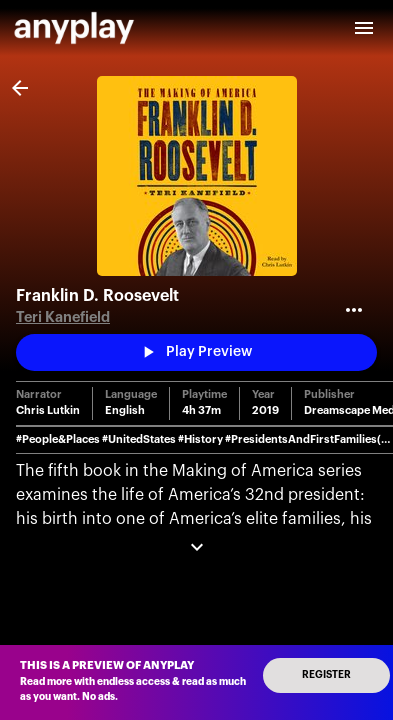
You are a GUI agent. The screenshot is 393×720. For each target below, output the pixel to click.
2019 (265, 410)
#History (200, 439)
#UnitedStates (139, 439)
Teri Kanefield (63, 317)
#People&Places (58, 439)
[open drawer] (364, 28)
